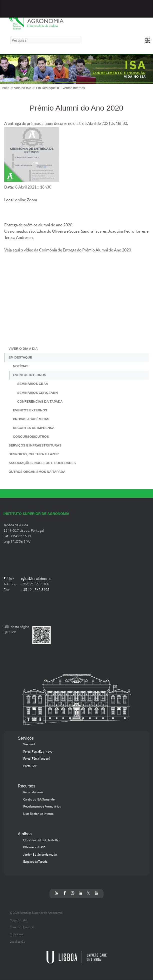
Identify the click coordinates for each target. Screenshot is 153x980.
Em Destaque (46, 88)
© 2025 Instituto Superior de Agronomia (36, 913)
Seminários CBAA (33, 384)
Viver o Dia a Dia (23, 349)
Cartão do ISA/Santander (39, 799)
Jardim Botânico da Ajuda (40, 855)
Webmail (29, 744)
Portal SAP (30, 766)
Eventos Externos (30, 410)
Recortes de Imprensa (34, 428)
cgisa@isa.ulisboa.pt (36, 579)
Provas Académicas (31, 419)
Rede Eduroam (33, 792)
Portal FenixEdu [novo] (38, 752)
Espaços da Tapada (35, 862)
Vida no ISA (22, 88)
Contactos (16, 934)
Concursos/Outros (31, 437)
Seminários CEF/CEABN (37, 393)
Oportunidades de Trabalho (41, 840)
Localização (17, 942)
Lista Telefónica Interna (38, 814)
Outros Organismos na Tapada (37, 472)
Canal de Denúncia (22, 927)
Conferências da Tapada (40, 402)
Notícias (21, 366)
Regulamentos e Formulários (42, 807)
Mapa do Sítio (19, 920)
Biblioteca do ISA (34, 847)
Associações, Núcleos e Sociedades (42, 463)
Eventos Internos (73, 88)
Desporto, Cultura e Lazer (34, 454)
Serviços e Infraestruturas (35, 445)
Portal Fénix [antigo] (36, 759)
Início (5, 88)
